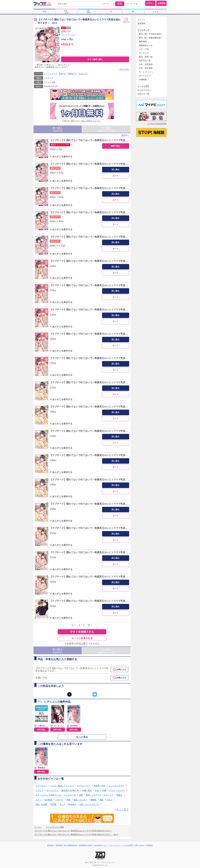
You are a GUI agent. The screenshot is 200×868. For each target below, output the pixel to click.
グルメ (110, 800)
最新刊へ (125, 135)
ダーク (62, 804)
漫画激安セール (146, 45)
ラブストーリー (84, 786)
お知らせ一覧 (143, 94)
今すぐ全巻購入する (82, 632)
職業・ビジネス (80, 800)
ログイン (150, 3)
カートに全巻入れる (82, 638)
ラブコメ (39, 790)
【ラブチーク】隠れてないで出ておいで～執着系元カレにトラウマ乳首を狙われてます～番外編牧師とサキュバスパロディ (115, 601)
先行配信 (48, 800)
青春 (68, 800)
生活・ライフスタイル (89, 804)
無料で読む (116, 146)
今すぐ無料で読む (95, 59)
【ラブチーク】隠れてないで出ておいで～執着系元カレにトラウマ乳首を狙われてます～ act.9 (101, 334)
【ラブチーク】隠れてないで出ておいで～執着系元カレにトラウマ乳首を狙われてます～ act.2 (101, 164)
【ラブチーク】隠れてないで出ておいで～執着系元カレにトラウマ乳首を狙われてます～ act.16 (101, 504)
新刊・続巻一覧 (146, 57)
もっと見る (82, 737)
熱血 (102, 800)
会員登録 (162, 3)
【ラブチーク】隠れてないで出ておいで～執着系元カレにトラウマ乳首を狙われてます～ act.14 (101, 455)
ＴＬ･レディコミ (68, 34)
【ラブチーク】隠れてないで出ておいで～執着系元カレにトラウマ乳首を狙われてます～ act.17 (101, 528)
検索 (120, 4)
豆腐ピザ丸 (66, 31)
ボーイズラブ (52, 790)
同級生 (119, 795)
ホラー (38, 800)
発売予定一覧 (145, 61)
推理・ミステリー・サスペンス (100, 795)
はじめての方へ (144, 90)
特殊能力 (72, 804)
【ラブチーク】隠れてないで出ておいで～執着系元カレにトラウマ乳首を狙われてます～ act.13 (101, 431)
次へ (90, 625)
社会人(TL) (83, 74)
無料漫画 (143, 41)
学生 (97, 790)
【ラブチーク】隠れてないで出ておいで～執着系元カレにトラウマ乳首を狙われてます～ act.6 (101, 261)
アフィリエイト (115, 845)
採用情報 (59, 845)
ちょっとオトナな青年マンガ (48, 795)
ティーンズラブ (51, 74)
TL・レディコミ (146, 72)
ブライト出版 (50, 82)
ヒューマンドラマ (116, 786)
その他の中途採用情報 (157, 124)
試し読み (116, 169)
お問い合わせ (139, 845)
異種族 (93, 800)
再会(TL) (62, 74)
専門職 (53, 804)
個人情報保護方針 (71, 845)
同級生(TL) (72, 74)
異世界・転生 (100, 786)
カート (116, 176)
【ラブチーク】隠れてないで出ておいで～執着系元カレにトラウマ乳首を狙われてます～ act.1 (101, 140)
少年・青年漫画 (146, 68)
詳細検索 (143, 80)
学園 (104, 790)
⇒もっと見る (121, 810)
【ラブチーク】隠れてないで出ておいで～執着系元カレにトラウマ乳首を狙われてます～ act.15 (101, 480)
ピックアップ (143, 30)
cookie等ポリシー (101, 845)
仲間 (81, 795)
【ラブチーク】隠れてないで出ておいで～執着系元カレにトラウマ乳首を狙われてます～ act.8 (101, 310)
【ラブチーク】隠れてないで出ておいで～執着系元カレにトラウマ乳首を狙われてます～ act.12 (101, 407)
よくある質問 (143, 86)
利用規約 (150, 845)
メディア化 (144, 49)
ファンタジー (41, 786)
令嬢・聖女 (87, 790)
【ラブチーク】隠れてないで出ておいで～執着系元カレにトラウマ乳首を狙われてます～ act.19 (101, 577)
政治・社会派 (41, 804)
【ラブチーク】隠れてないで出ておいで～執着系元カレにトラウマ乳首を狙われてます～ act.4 (101, 212)
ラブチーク (49, 78)
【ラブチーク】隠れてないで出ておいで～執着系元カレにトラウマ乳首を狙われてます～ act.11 (101, 382)
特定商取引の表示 (86, 845)
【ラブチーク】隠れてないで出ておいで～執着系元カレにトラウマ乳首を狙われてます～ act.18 (101, 552)
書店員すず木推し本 (70, 790)
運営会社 (50, 845)
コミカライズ (70, 795)
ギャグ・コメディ (117, 790)
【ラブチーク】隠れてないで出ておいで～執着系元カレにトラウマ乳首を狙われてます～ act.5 (101, 237)
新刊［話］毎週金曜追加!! (150, 38)
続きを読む (124, 69)
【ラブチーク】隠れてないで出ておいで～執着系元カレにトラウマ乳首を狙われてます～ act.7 (101, 285)
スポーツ (59, 800)
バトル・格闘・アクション (62, 786)
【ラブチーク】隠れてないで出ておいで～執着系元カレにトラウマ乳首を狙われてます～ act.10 (101, 358)
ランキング (144, 53)
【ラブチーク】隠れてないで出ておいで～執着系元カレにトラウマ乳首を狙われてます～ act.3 (101, 188)
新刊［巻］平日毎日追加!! (150, 34)
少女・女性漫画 (146, 64)
